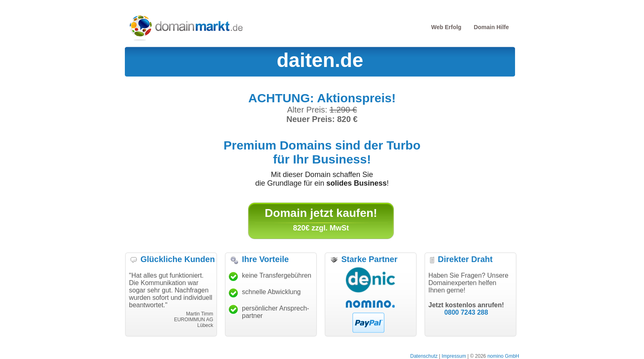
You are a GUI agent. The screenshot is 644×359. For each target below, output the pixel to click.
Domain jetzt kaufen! (321, 213)
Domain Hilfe (491, 27)
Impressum (454, 356)
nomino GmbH (503, 356)
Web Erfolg (446, 27)
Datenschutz (424, 356)
